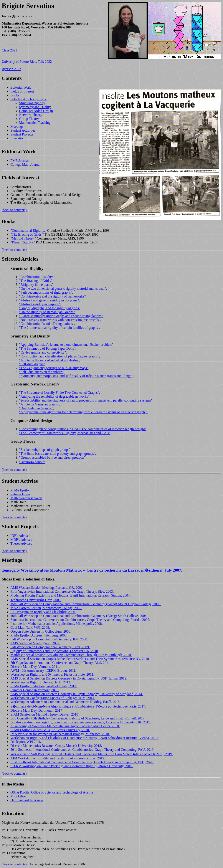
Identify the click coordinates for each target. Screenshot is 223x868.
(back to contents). (15, 210)
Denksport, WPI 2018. (26, 742)
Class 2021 (9, 50)
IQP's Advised (20, 536)
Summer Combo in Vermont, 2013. (35, 690)
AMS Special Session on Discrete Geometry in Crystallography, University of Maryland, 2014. (77, 694)
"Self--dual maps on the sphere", (42, 372)
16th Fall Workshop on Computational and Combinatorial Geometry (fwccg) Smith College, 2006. (79, 616)
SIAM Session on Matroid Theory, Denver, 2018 (44, 714)
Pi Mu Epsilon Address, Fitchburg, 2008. (39, 635)
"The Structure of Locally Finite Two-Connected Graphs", (59, 393)
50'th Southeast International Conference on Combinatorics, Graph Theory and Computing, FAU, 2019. (82, 750)
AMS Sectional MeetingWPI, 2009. (35, 643)
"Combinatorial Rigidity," (28, 231)
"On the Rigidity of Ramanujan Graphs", (47, 312)
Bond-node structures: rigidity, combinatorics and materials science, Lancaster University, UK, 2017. (81, 722)
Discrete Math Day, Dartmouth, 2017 (36, 710)
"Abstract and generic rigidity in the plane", (49, 300)
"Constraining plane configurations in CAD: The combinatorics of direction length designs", (83, 429)
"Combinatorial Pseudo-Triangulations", (47, 324)
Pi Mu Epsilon (20, 490)
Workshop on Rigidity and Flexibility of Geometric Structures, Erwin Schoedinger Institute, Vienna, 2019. (84, 738)
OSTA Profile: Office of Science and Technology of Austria (52, 792)
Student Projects (22, 134)
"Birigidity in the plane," (36, 285)
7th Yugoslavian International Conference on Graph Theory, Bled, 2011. (60, 663)
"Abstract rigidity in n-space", (40, 304)
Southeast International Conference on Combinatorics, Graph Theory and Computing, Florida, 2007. (80, 620)
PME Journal (20, 161)
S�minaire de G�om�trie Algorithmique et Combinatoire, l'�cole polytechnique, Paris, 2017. (78, 706)
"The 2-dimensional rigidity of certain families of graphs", (60, 328)
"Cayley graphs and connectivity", (43, 352)
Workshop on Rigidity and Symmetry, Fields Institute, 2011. (52, 674)
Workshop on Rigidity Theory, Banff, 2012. (41, 682)
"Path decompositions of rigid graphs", (46, 292)
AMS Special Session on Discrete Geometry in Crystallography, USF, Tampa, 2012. (69, 678)
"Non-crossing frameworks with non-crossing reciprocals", (60, 320)
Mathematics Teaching (35, 123)
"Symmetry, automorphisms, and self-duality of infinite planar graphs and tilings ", (77, 376)
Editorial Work (21, 87)
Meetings (17, 126)
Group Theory (29, 119)
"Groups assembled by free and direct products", (53, 457)
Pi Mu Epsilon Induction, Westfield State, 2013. (44, 686)
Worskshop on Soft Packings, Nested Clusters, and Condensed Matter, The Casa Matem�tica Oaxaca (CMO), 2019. (92, 754)
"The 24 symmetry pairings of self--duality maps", (54, 368)
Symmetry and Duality (35, 107)
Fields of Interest (22, 91)
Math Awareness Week (26, 498)
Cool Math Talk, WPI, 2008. (30, 627)
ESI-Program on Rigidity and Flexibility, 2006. (43, 612)
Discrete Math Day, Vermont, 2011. (35, 667)
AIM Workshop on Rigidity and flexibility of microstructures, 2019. (58, 758)
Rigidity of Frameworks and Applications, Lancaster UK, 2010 (54, 651)
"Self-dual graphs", (32, 364)
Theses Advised (21, 543)
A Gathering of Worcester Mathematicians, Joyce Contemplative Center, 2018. (65, 726)
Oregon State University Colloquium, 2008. (41, 631)
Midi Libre (18, 796)
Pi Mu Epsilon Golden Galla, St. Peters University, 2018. (50, 730)
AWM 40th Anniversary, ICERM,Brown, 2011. (43, 670)
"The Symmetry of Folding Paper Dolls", (48, 348)
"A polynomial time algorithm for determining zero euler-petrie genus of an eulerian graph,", (84, 412)
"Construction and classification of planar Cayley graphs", (60, 356)
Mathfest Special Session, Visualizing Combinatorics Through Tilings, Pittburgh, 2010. (71, 655)
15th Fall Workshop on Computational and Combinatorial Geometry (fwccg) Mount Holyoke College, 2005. (86, 604)
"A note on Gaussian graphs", (40, 404)
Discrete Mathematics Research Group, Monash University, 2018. (56, 746)
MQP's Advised (21, 540)
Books (15, 95)
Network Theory (31, 115)
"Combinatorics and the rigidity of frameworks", (53, 296)
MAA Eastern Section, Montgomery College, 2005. (46, 608)
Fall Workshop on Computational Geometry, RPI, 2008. (49, 639)
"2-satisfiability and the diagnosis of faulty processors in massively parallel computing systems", (86, 400)
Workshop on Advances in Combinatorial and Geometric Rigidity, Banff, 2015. (65, 702)
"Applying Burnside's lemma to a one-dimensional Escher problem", (67, 345)
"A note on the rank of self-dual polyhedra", (50, 360)
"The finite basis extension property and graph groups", (58, 454)
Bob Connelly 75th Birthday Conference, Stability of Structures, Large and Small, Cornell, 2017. (78, 718)
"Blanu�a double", (33, 462)
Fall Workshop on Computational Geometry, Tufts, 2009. (50, 647)
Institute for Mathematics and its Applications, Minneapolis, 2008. (57, 624)
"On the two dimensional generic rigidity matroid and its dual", (63, 289)
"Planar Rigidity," (23, 242)
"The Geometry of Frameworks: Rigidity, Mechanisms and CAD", (65, 433)
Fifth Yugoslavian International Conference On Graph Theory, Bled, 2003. (62, 591)
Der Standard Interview (27, 800)
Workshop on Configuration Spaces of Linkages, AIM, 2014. (53, 698)
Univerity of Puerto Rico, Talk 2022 (27, 62)
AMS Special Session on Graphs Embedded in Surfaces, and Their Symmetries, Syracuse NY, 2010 (80, 659)
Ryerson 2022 (11, 69)
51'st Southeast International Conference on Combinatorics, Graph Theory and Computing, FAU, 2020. (82, 762)
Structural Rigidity (32, 103)
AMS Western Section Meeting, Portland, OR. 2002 (46, 588)
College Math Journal (26, 165)
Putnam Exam (20, 494)
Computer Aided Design (36, 111)
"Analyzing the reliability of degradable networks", (55, 396)
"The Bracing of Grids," (27, 234)
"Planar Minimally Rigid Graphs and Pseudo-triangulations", (61, 316)
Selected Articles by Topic (29, 99)
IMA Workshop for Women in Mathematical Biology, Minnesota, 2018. (60, 734)
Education (17, 138)
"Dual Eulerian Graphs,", (37, 408)
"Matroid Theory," (23, 238)
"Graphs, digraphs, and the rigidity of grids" (50, 308)
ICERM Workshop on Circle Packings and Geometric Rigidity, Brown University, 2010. (72, 766)
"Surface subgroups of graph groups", (45, 450)
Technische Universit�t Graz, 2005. (36, 600)
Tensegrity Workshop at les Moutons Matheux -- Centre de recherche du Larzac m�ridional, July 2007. (92, 570)
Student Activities (23, 130)
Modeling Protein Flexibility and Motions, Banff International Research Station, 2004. (70, 595)
